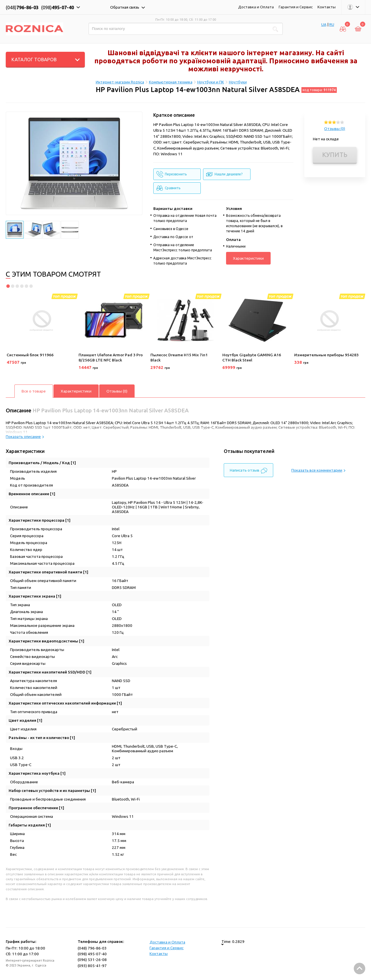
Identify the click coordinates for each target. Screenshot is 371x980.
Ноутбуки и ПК (211, 82)
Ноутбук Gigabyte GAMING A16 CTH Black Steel (252, 357)
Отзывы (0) (335, 129)
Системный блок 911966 (30, 355)
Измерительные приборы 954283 (326, 355)
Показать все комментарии (318, 470)
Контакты (327, 7)
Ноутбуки (238, 82)
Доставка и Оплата (256, 7)
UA (324, 24)
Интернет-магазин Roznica (120, 82)
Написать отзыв (248, 471)
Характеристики (248, 258)
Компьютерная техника (171, 82)
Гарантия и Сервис (296, 7)
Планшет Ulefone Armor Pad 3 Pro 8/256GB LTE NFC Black (111, 357)
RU (332, 24)
